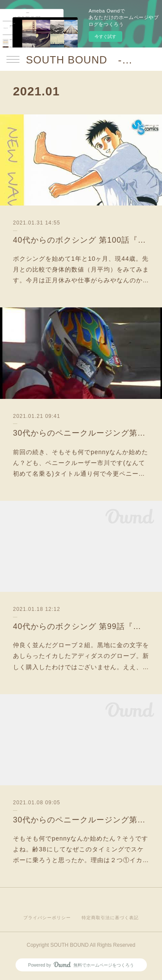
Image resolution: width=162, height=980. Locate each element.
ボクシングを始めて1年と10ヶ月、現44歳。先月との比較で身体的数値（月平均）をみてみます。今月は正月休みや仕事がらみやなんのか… (81, 269)
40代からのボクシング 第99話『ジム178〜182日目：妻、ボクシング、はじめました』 (81, 626)
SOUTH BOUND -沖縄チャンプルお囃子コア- (81, 60)
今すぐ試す (105, 36)
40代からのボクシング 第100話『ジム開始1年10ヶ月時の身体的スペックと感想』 (81, 240)
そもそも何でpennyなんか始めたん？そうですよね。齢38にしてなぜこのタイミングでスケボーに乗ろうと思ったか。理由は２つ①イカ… (81, 849)
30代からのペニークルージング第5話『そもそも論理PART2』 (81, 433)
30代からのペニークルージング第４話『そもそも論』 (81, 820)
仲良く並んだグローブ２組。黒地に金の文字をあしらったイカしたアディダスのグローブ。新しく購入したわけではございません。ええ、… (81, 656)
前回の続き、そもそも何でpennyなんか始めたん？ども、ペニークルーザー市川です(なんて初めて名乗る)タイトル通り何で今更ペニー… (81, 463)
